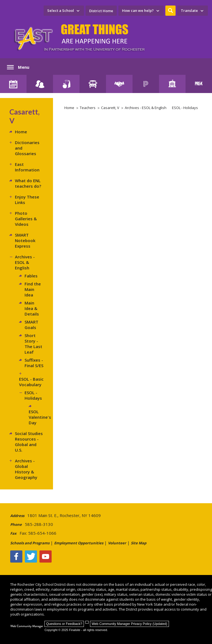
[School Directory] (172, 84)
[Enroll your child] (40, 84)
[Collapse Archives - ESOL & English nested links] (12, 257)
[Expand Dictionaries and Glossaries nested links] (12, 142)
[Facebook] (16, 556)
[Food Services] (66, 84)
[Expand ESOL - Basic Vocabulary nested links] (22, 373)
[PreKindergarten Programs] (199, 84)
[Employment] (119, 84)
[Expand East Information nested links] (12, 164)
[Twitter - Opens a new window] (31, 556)
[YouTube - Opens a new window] (46, 556)
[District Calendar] (13, 84)
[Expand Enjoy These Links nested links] (12, 197)
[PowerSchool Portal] (146, 84)
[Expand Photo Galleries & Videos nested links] (12, 213)
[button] (170, 11)
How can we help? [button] (138, 10)
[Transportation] (93, 84)
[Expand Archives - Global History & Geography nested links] (12, 461)
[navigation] (64, 11)
